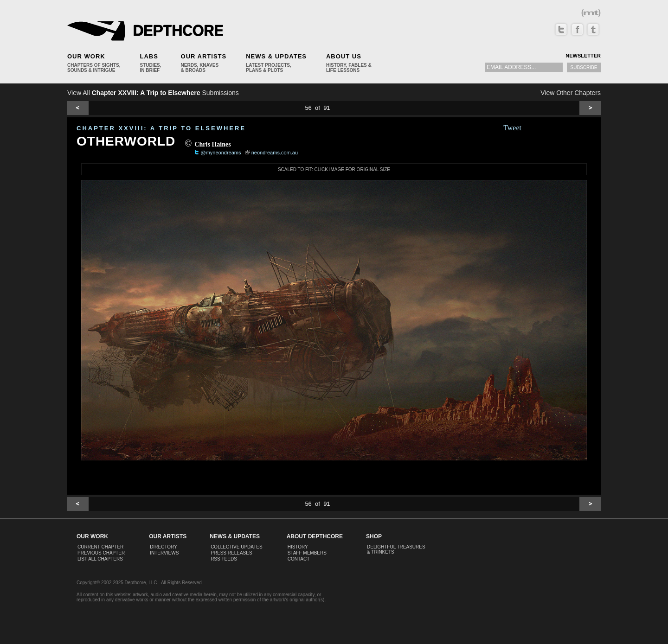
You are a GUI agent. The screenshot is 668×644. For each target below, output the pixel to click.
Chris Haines (212, 144)
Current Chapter (100, 547)
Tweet (512, 128)
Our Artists (204, 56)
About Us (344, 56)
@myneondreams (221, 153)
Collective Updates (237, 547)
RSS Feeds (224, 559)
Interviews (164, 553)
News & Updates (276, 56)
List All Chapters (100, 559)
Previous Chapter (101, 553)
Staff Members (307, 553)
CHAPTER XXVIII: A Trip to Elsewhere (161, 128)
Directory (164, 547)
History (298, 547)
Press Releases (231, 553)
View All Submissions (153, 93)
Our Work (86, 56)
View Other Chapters (571, 93)
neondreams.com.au (275, 153)
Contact (299, 559)
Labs (149, 56)
